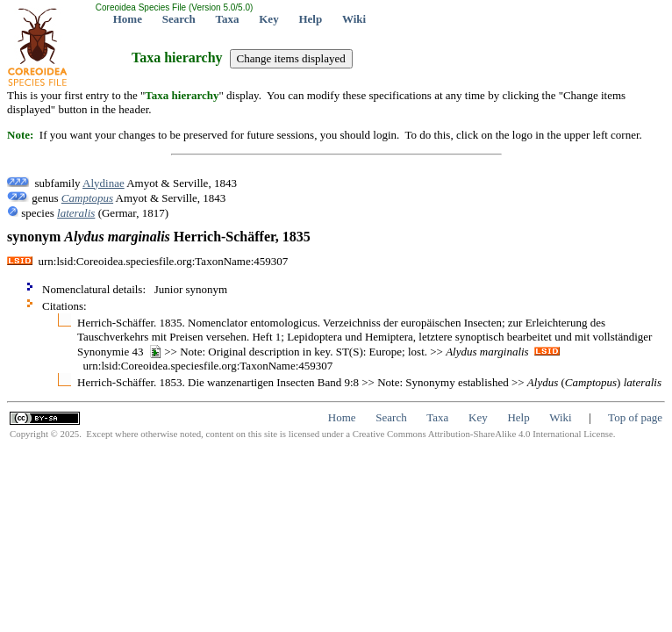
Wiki (354, 19)
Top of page (635, 417)
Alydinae (104, 183)
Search (179, 19)
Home (128, 19)
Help (310, 19)
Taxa (228, 19)
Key (268, 19)
